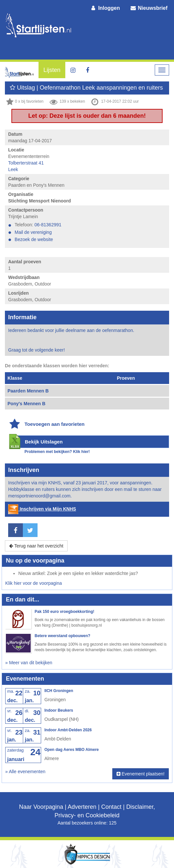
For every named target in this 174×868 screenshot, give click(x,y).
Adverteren (82, 807)
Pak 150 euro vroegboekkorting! (64, 612)
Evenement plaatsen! (141, 774)
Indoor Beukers (59, 710)
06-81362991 (48, 225)
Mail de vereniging (33, 232)
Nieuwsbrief (149, 8)
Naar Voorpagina (41, 807)
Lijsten (52, 70)
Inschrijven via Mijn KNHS (42, 509)
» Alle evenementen (25, 772)
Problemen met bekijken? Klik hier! (57, 452)
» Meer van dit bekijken (29, 663)
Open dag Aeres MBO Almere (72, 750)
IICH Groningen (59, 691)
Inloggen (105, 8)
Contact (111, 807)
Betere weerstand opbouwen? (63, 636)
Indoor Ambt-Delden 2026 (68, 730)
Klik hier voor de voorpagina (34, 583)
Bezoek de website (34, 239)
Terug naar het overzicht (36, 546)
